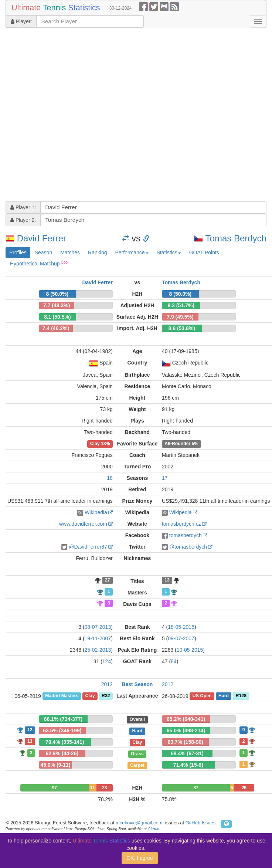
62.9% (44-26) (62, 753)
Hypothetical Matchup (40, 263)
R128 (241, 696)
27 (108, 580)
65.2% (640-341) (186, 719)
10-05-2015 (190, 650)
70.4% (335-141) (65, 742)
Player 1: (23, 207)
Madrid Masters (62, 696)
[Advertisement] (80, 116)
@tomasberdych (188, 547)
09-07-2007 (181, 638)
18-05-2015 (181, 627)
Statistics (169, 252)
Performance (132, 252)
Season (43, 252)
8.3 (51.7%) (181, 305)
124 (107, 661)
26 (244, 788)
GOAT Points (204, 252)
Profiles (18, 252)
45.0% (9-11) (55, 765)
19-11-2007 (98, 638)
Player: (21, 21)
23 (104, 788)
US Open (202, 696)
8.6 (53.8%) (182, 328)
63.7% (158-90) (185, 742)
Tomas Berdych (236, 238)
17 (165, 478)
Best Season (137, 684)
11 (93, 788)
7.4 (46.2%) (56, 328)
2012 (107, 684)
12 (30, 730)
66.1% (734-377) (63, 719)
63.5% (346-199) (62, 730)
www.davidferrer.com (83, 524)
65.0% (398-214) (186, 730)
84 (174, 661)
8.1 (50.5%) (57, 317)
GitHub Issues (201, 823)
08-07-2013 (98, 627)
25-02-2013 (98, 650)
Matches (70, 252)
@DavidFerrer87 (88, 547)
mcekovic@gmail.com (139, 823)
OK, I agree (140, 858)
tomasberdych (186, 535)
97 (55, 788)
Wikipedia (96, 512)
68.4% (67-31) (187, 753)
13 (167, 580)
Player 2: (23, 220)
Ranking (97, 252)
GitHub (154, 829)
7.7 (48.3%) (57, 305)
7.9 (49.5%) (180, 317)
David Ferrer (42, 238)
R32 (106, 696)
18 (110, 478)
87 (196, 788)
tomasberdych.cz (181, 524)
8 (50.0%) (57, 294)
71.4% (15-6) (188, 765)
